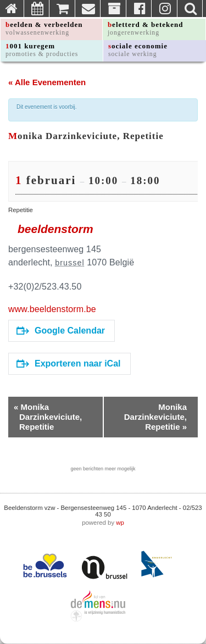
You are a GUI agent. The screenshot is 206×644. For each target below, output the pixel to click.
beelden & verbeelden (44, 28)
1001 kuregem (42, 50)
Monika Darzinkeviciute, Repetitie (48, 417)
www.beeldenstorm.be (52, 309)
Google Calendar (61, 331)
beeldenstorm (55, 229)
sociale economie (138, 50)
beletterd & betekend (146, 28)
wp (120, 523)
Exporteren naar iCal (69, 363)
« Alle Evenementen (47, 82)
